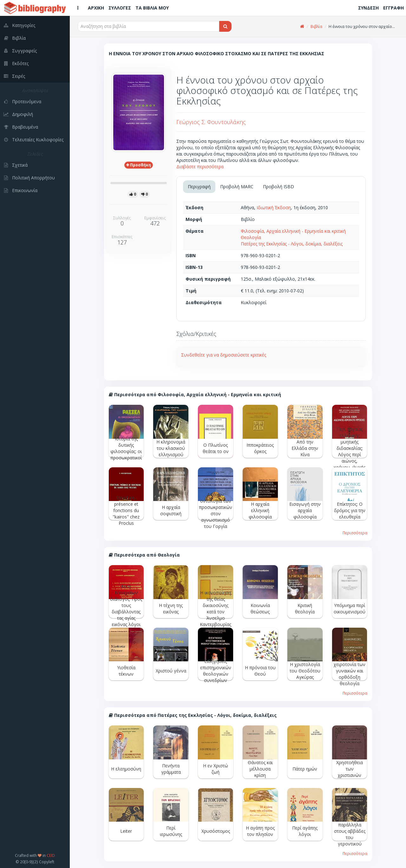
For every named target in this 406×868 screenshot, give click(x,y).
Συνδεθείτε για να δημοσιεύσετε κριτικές (224, 355)
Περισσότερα (355, 533)
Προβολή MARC (237, 187)
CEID (51, 855)
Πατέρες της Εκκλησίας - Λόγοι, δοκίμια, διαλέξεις (292, 244)
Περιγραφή (199, 187)
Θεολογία (251, 237)
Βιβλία (316, 27)
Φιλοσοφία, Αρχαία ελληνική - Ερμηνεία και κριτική (293, 231)
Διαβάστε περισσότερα (200, 167)
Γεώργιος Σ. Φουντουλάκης (211, 122)
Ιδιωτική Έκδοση (274, 207)
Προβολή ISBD (278, 187)
